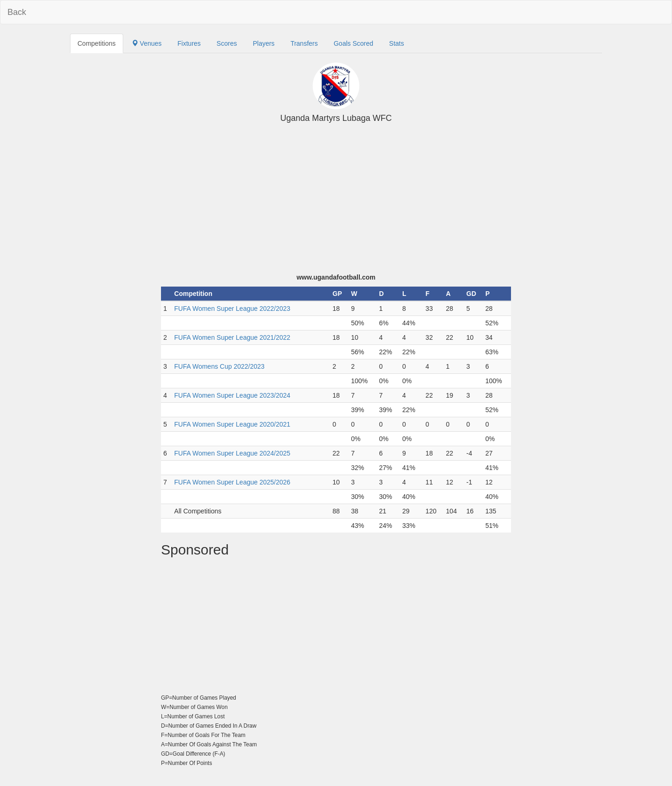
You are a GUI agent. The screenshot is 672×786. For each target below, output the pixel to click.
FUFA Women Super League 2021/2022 (232, 337)
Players (264, 43)
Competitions (97, 43)
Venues (147, 43)
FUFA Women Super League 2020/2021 (232, 424)
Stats (397, 43)
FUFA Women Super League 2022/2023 (232, 309)
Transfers (304, 43)
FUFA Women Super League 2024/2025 (232, 453)
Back (17, 12)
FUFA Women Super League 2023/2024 (232, 395)
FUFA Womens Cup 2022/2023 (219, 366)
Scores (227, 43)
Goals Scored (353, 43)
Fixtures (189, 43)
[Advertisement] (336, 203)
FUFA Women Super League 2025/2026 (232, 482)
